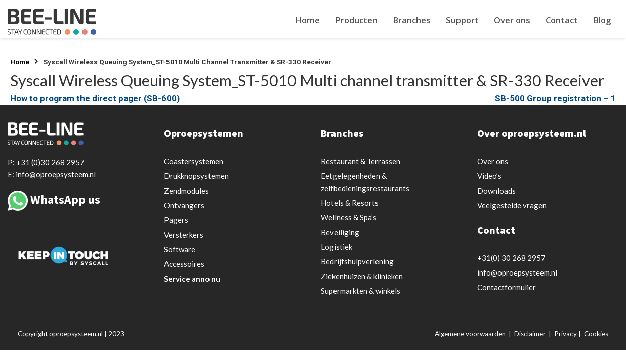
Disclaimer (530, 334)
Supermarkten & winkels (361, 291)
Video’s (489, 176)
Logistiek (337, 247)
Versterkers (184, 235)
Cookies (596, 334)
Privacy (566, 334)
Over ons (512, 20)
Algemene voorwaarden (470, 334)
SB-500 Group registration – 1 (555, 98)
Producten (356, 20)
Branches (412, 20)
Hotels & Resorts (350, 203)
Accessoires (184, 264)
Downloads (496, 191)
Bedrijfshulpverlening (357, 261)
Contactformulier (507, 287)
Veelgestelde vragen (512, 205)
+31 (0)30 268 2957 (50, 162)
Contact (562, 20)
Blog (602, 20)
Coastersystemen (194, 161)
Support (462, 20)
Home (307, 20)
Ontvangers (184, 205)
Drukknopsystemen (196, 176)
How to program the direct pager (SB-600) (95, 98)
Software (180, 249)
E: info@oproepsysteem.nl (52, 174)
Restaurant (361, 161)
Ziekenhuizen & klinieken (362, 276)
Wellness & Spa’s (349, 217)
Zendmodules (186, 191)
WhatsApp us (65, 199)
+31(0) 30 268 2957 (511, 258)
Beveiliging (340, 232)
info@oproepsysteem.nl (517, 272)
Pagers (176, 220)
